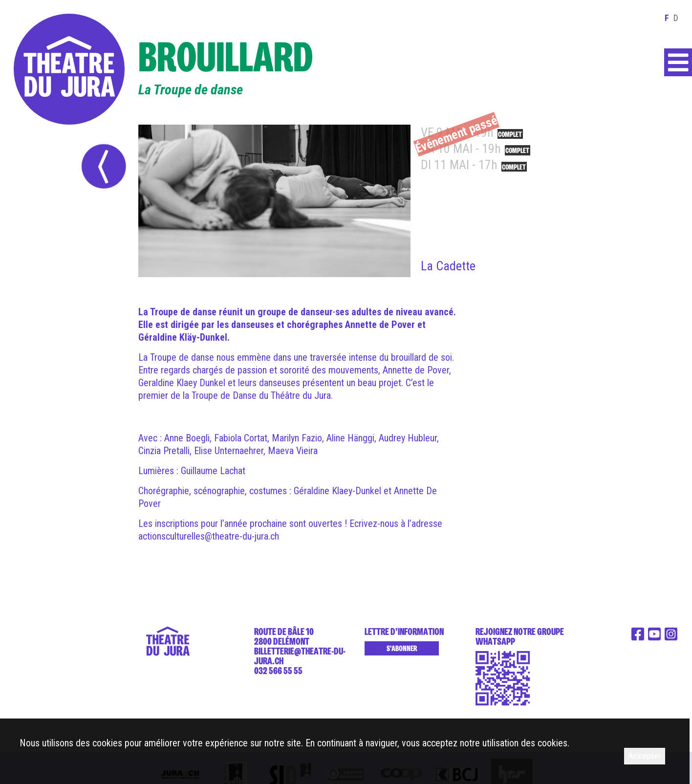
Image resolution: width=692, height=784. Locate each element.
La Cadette (448, 266)
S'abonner (402, 649)
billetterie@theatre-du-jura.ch (300, 656)
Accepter (645, 756)
